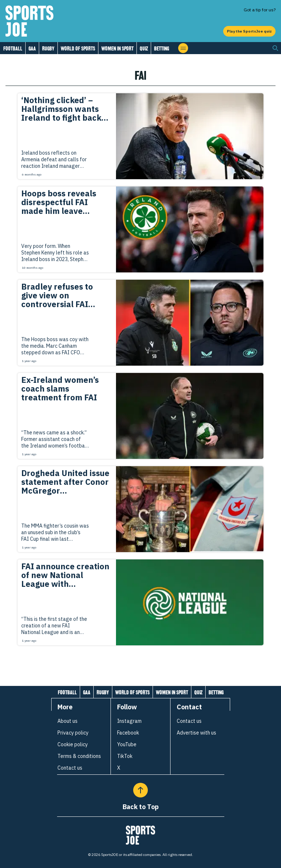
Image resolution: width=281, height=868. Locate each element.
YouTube (127, 744)
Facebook (128, 733)
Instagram (129, 721)
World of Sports (78, 48)
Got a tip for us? (260, 10)
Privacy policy (73, 733)
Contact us (70, 768)
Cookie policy (73, 744)
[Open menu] (183, 48)
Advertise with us (196, 733)
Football (13, 48)
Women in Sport (117, 48)
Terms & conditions (79, 756)
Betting (162, 48)
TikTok (125, 756)
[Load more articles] (140, 661)
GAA (32, 48)
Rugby (48, 48)
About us (68, 721)
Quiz (144, 48)
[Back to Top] (140, 790)
